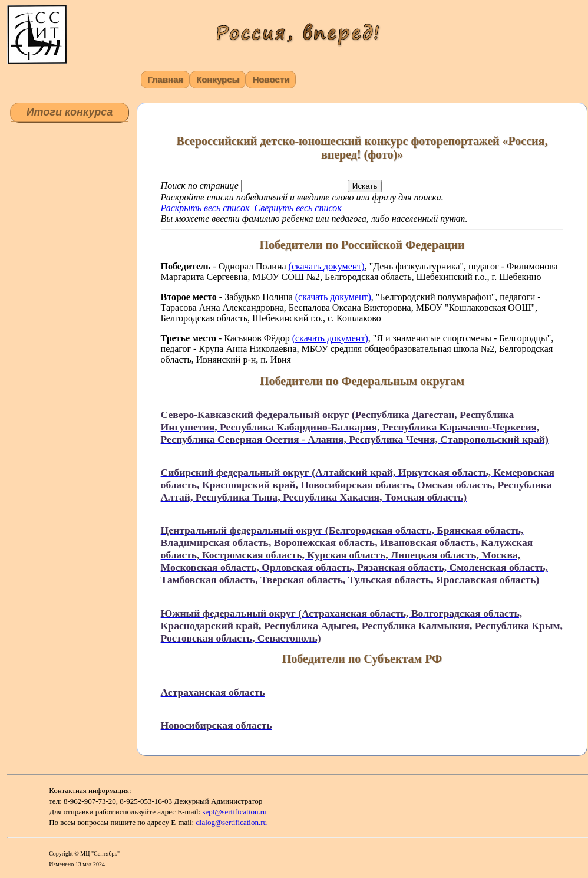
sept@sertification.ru (235, 812)
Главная (165, 79)
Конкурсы (218, 79)
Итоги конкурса (70, 112)
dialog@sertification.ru (231, 822)
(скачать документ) (327, 266)
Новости (271, 79)
